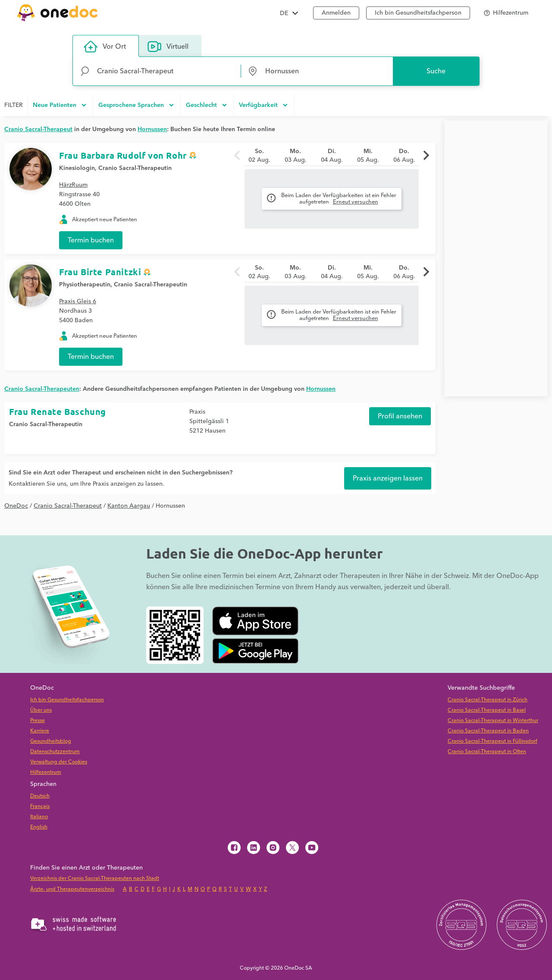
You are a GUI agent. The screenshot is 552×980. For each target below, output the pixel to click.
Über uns (41, 710)
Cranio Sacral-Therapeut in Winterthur (493, 721)
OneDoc (16, 506)
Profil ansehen (400, 416)
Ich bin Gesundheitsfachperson (67, 700)
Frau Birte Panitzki (100, 272)
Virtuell (168, 47)
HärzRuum (73, 185)
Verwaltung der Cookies (59, 762)
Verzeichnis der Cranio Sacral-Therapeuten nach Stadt (95, 878)
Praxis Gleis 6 (78, 302)
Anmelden (336, 13)
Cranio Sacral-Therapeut (68, 506)
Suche (436, 71)
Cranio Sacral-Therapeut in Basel (487, 710)
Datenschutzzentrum (55, 752)
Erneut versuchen (356, 202)
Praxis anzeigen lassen (388, 478)
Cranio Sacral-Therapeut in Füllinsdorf (492, 741)
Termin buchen (91, 240)
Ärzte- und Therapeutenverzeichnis (72, 889)
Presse (38, 721)
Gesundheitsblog (51, 741)
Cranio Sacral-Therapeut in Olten (487, 752)
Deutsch (40, 796)
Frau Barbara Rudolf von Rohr (123, 155)
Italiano (39, 817)
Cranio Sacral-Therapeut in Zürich (488, 700)
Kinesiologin (77, 168)
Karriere (40, 731)
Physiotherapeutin (85, 285)
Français (40, 806)
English (39, 827)
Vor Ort (105, 47)
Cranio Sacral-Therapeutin (135, 168)
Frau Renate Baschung (58, 411)
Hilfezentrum (46, 772)
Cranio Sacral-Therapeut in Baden (488, 731)
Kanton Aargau (129, 506)
